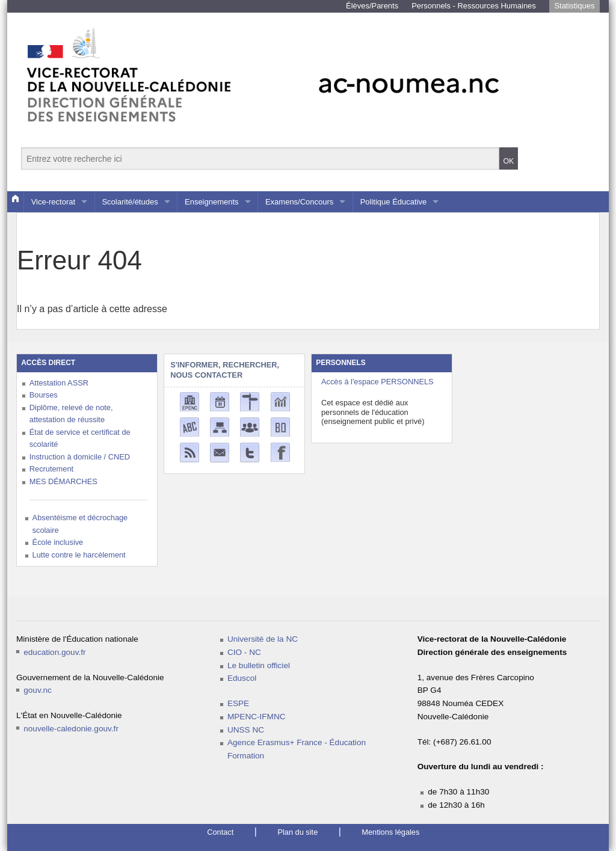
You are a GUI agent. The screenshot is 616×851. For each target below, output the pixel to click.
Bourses (44, 395)
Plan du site (297, 832)
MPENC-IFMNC (257, 717)
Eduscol (242, 678)
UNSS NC (246, 730)
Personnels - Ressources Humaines (474, 6)
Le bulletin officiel (259, 665)
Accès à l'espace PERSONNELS (377, 382)
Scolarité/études (130, 202)
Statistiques (574, 6)
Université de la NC (263, 639)
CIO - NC (244, 652)
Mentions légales (390, 832)
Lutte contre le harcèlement (79, 555)
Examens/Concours (299, 202)
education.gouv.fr (54, 652)
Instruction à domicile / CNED (80, 457)
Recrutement (51, 469)
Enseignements (212, 202)
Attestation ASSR (59, 383)
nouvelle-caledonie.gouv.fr (71, 729)
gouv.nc (38, 690)
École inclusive (58, 542)
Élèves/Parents (372, 6)
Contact (220, 832)
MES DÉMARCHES (63, 481)
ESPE (238, 703)
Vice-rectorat (53, 202)
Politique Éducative (394, 202)
